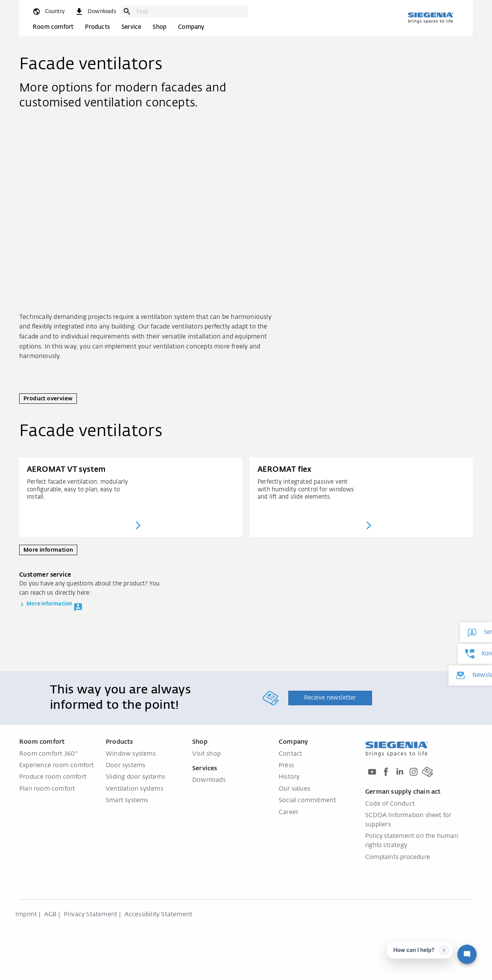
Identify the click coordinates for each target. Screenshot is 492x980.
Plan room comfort (47, 789)
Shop (160, 27)
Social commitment (307, 801)
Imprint (26, 915)
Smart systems (127, 801)
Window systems (131, 754)
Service (131, 27)
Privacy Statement (91, 915)
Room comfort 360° (48, 754)
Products (97, 27)
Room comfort (53, 27)
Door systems (125, 766)
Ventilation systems (135, 789)
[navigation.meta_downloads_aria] (95, 12)
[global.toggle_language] (48, 12)
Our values (294, 789)
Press (286, 766)
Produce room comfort (53, 777)
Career (288, 813)
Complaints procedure (398, 857)
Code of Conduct (390, 804)
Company (191, 27)
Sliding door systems (135, 777)
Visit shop (206, 754)
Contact (290, 754)
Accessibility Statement (159, 915)
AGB (51, 915)
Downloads (209, 780)
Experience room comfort (57, 766)
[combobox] (190, 12)
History (289, 777)
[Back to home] (430, 18)
